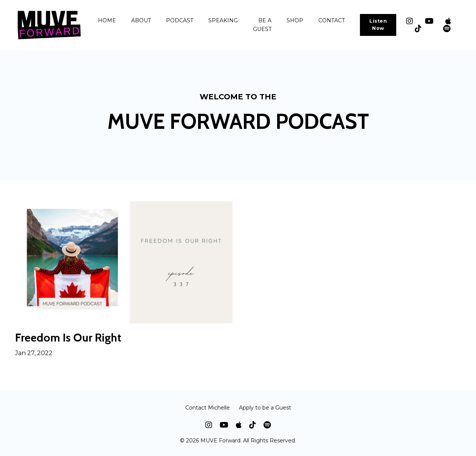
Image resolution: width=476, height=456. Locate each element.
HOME (107, 20)
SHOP (295, 20)
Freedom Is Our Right (68, 338)
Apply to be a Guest (265, 408)
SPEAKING (223, 20)
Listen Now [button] (378, 25)
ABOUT (141, 20)
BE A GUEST (262, 25)
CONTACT (332, 20)
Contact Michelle (208, 408)
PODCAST (180, 20)
